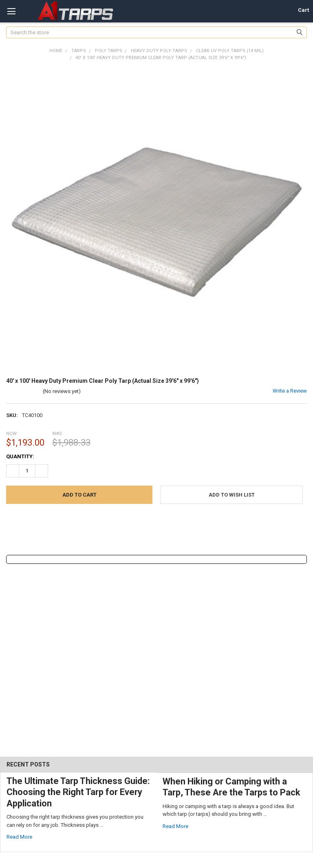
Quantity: (20, 456)
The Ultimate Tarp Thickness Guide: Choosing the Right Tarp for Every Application (78, 792)
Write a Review (290, 391)
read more (19, 837)
